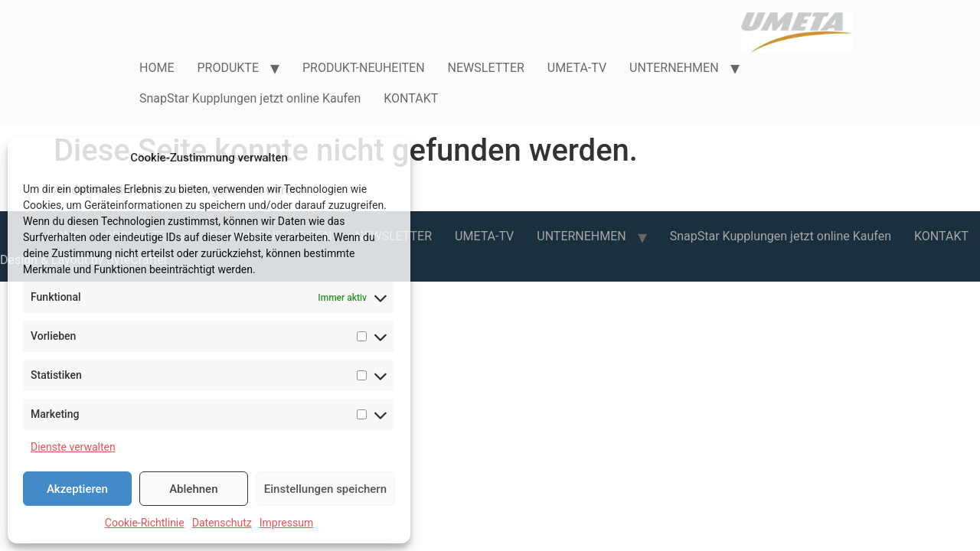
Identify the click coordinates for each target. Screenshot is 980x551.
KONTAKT (411, 98)
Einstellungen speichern (325, 489)
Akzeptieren (77, 489)
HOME (157, 68)
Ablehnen (193, 489)
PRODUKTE (228, 68)
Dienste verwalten (73, 447)
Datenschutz (222, 523)
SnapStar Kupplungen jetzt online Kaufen (250, 98)
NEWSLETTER (486, 68)
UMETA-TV (577, 68)
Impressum (286, 523)
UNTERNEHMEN (674, 68)
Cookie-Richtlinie (145, 523)
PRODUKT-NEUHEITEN (364, 68)
